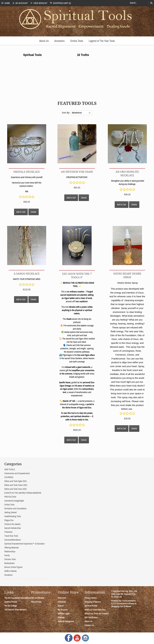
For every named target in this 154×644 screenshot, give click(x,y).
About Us (44, 41)
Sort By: (66, 113)
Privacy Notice (91, 598)
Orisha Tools (77, 41)
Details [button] (34, 212)
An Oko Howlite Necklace (127, 173)
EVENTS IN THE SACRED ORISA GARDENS (23, 493)
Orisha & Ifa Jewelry (12, 524)
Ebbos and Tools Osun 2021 (16, 489)
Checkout (62, 602)
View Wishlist (39, 3)
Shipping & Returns (93, 602)
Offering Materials (12, 548)
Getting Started (10, 512)
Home (6, 3)
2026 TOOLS (10, 469)
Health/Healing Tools (13, 516)
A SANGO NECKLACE (27, 274)
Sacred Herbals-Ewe (13, 528)
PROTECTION (10, 497)
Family (7, 555)
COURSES (9, 477)
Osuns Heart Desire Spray (127, 275)
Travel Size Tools (11, 536)
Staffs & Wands (11, 571)
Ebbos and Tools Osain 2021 (16, 485)
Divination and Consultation (15, 509)
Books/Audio (9, 563)
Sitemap (61, 617)
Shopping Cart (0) (60, 3)
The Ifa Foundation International (18, 598)
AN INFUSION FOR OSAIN (77, 172)
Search (61, 606)
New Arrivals (36, 602)
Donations (8, 575)
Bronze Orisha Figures (13, 567)
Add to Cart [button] (21, 212)
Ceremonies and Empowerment (17, 473)
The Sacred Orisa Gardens (15, 610)
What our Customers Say (95, 610)
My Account (20, 3)
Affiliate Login (64, 614)
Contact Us (89, 625)
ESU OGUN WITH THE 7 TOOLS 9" (77, 276)
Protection (8, 532)
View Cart (62, 598)
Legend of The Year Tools (102, 41)
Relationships (10, 551)
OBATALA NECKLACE (27, 172)
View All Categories (66, 621)
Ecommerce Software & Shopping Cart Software (124, 605)
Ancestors (59, 41)
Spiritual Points (91, 606)
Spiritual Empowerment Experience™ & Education (24, 544)
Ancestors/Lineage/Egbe (14, 501)
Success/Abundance (13, 540)
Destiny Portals (11, 602)
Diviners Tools (10, 559)
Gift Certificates (38, 598)
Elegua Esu (9, 520)
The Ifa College (11, 606)
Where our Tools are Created (97, 614)
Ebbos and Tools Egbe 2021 (16, 481)
